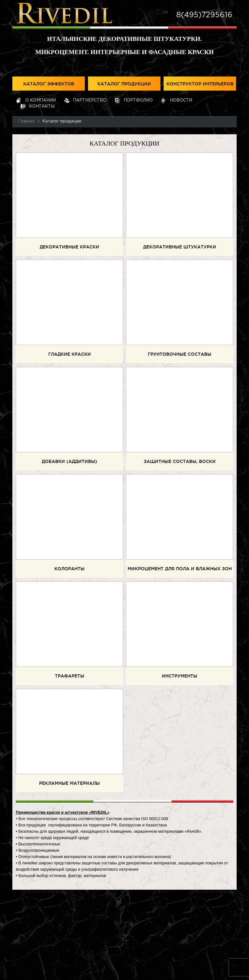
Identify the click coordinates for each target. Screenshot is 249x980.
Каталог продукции (124, 84)
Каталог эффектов (49, 84)
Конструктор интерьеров (200, 84)
